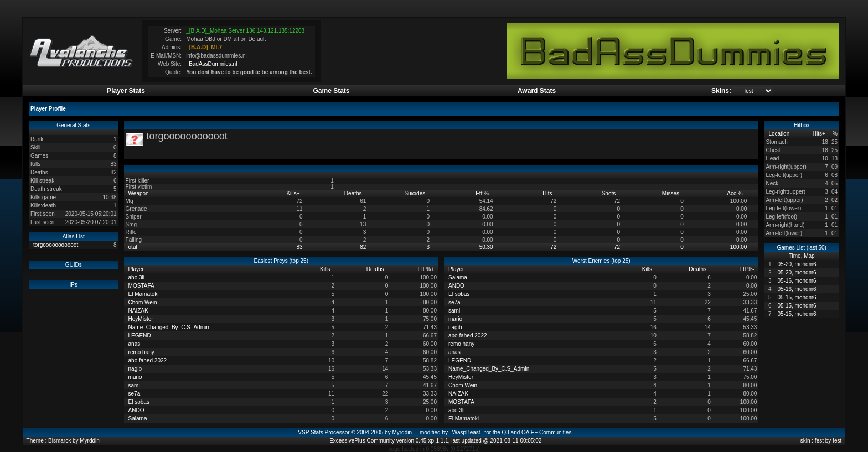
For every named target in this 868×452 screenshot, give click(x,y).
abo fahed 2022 (148, 360)
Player (137, 269)
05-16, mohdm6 (797, 281)
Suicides (415, 193)
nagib (135, 369)
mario (135, 377)
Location (780, 134)
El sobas (139, 402)
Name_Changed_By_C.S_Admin (169, 327)
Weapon (139, 193)
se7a (135, 394)
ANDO (136, 410)
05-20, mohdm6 (797, 264)
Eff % (483, 193)
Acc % (735, 193)
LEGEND (140, 336)
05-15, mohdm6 (797, 297)
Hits (548, 193)
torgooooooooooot (56, 245)
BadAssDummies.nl (213, 64)
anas (135, 344)
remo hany (141, 352)
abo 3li (136, 277)
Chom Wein (143, 302)
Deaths (354, 193)
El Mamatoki (144, 294)
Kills (293, 193)
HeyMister (141, 319)
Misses (671, 193)
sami (134, 385)
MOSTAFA (141, 286)
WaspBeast (466, 432)
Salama (138, 419)
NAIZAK (138, 311)
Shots (609, 193)
